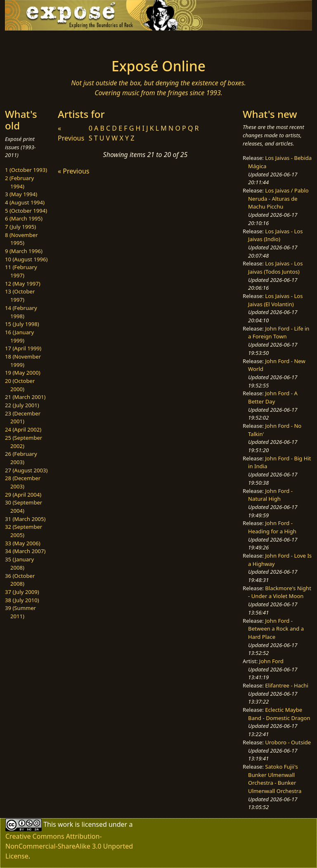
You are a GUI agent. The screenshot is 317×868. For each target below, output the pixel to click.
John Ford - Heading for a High (272, 527)
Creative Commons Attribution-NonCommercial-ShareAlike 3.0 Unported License (69, 846)
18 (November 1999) (23, 361)
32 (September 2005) (24, 531)
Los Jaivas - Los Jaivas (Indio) (275, 235)
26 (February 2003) (21, 458)
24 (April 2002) (23, 429)
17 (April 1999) (23, 348)
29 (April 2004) (23, 495)
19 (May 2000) (23, 373)
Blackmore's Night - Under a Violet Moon (280, 592)
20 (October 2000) (20, 385)
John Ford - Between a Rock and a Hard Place (276, 629)
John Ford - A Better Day (273, 397)
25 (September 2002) (24, 442)
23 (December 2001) (23, 418)
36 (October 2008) (20, 580)
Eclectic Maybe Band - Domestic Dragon (279, 714)
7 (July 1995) (20, 227)
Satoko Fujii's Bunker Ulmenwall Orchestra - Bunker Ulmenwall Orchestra (275, 779)
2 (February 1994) (19, 182)
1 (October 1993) (26, 170)
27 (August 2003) (26, 470)
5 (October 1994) (26, 211)
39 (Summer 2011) (20, 612)
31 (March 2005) (25, 519)
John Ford (271, 661)
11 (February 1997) (21, 271)
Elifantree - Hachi (287, 685)
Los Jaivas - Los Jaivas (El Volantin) (275, 300)
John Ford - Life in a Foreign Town (279, 333)
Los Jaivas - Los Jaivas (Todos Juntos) (275, 267)
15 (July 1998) (22, 324)
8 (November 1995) (21, 239)
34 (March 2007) (25, 551)
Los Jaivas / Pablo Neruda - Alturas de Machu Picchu (278, 198)
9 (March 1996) (24, 251)
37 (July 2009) (22, 592)
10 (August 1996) (26, 259)
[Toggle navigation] (31, 42)
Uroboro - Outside (288, 742)
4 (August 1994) (25, 202)
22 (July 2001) (22, 405)
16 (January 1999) (19, 336)
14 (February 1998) (21, 312)
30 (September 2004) (24, 507)
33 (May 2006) (23, 543)
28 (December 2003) (23, 482)
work (65, 824)
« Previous (73, 171)
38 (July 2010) (22, 600)
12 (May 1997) (23, 284)
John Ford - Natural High (270, 495)
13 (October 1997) (20, 296)
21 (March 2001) (25, 397)
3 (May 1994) (21, 194)
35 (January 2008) (19, 563)
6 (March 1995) (24, 218)
